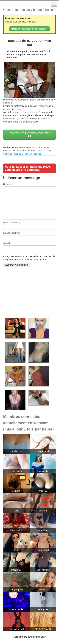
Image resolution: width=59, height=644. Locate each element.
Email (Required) (11, 233)
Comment (8, 184)
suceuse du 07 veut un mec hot (25, 154)
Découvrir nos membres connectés (29, 135)
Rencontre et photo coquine (29, 147)
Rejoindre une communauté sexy (29, 637)
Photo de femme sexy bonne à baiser (28, 10)
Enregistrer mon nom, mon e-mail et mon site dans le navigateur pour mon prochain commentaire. (29, 258)
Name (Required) (12, 223)
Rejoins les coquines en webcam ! (30, 29)
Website (7, 243)
